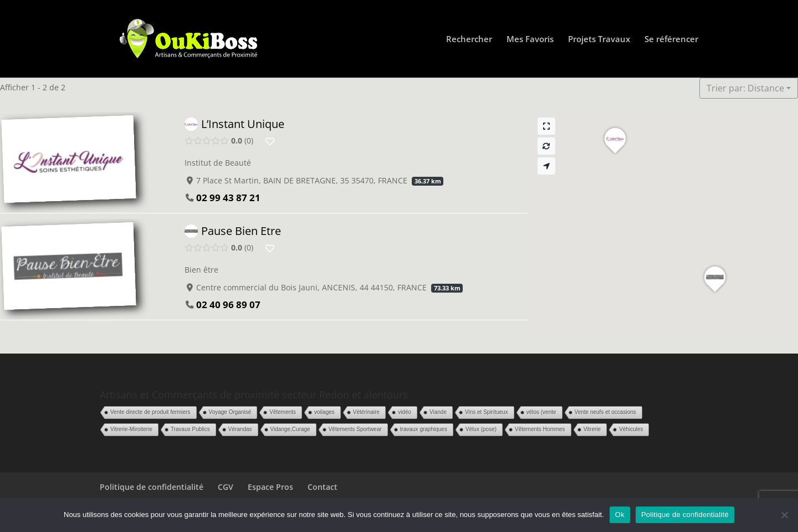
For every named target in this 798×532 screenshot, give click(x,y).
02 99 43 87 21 (228, 198)
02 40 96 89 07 (228, 304)
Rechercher (469, 40)
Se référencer (671, 40)
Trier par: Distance (745, 88)
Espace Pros (270, 487)
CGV (226, 487)
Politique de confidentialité (152, 487)
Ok (620, 515)
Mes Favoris (530, 40)
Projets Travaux (599, 40)
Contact (323, 487)
